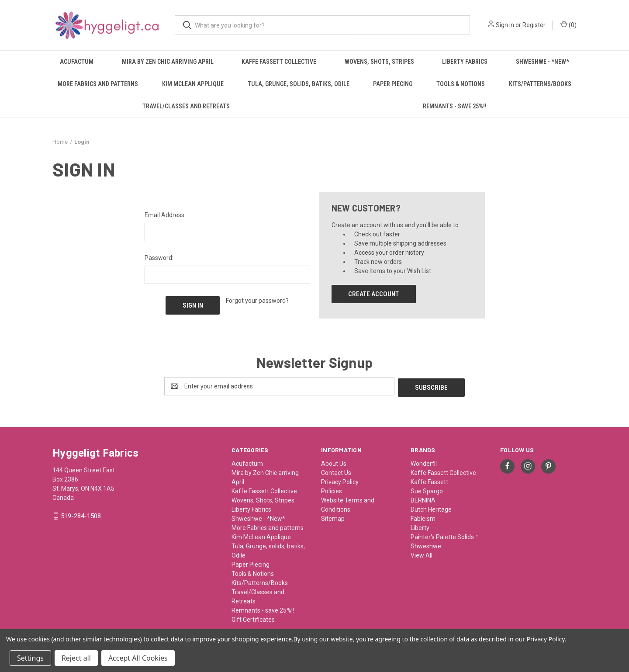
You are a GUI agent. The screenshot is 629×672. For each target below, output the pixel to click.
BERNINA (423, 499)
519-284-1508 (81, 515)
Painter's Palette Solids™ (444, 536)
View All (422, 554)
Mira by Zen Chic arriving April (168, 62)
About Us (334, 462)
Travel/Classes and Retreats (186, 106)
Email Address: (165, 215)
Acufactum (77, 62)
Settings (30, 658)
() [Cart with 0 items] (569, 24)
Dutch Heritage (431, 508)
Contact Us (336, 471)
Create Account (373, 294)
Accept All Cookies (138, 658)
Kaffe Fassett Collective (279, 62)
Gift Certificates (253, 618)
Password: (159, 258)
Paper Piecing (393, 84)
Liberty (420, 527)
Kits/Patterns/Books (540, 84)
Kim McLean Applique (193, 84)
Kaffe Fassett (429, 481)
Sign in (505, 25)
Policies (332, 490)
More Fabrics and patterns (98, 84)
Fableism (423, 517)
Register (534, 25)
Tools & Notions (461, 84)
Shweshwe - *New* (543, 62)
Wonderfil (424, 462)
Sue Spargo (427, 490)
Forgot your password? (257, 301)
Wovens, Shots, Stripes (379, 62)
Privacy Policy (340, 481)
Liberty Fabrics (465, 62)
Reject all (76, 658)
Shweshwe (426, 545)
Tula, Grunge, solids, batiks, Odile (299, 84)
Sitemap (333, 517)
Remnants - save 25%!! (455, 106)
